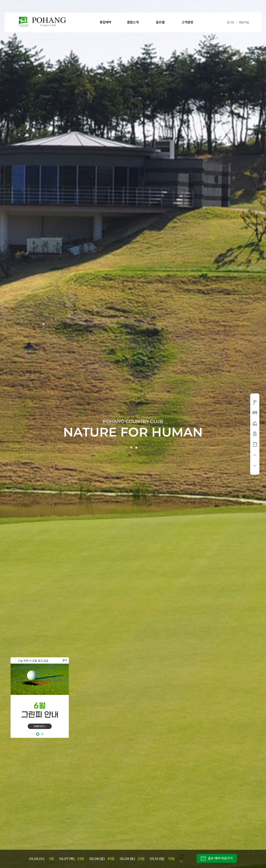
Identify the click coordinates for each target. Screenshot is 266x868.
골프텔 (160, 22)
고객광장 (187, 22)
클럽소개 (133, 22)
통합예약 (106, 22)
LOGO (42, 22)
